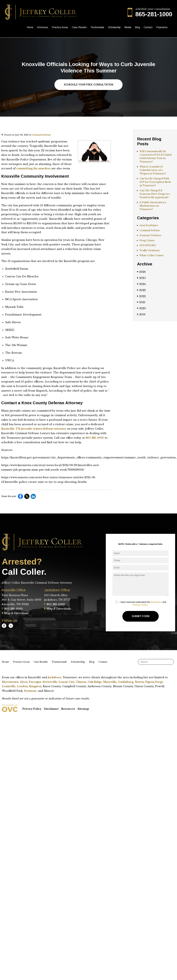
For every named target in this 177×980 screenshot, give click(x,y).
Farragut (35, 682)
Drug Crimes (147, 240)
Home (30, 27)
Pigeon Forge (154, 682)
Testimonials (97, 27)
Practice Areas (60, 27)
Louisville (9, 686)
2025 (141, 278)
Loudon (22, 686)
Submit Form (141, 616)
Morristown (10, 682)
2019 (141, 314)
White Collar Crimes (152, 255)
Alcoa (24, 682)
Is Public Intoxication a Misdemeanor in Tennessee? (153, 206)
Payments (162, 27)
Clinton (81, 682)
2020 (141, 308)
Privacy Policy (140, 605)
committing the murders (33, 168)
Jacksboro (55, 677)
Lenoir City (67, 682)
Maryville (110, 682)
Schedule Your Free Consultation (88, 85)
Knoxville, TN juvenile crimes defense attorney (34, 429)
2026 (141, 272)
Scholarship (114, 27)
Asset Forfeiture (149, 225)
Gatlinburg (126, 682)
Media (128, 27)
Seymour (30, 691)
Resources (68, 709)
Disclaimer (156, 602)
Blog (137, 27)
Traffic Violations (150, 250)
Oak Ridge (95, 682)
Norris (139, 682)
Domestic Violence (150, 235)
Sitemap (83, 709)
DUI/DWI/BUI (148, 245)
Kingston (35, 686)
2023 (141, 290)
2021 (141, 302)
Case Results (79, 27)
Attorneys (43, 27)
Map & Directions (15, 613)
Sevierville (50, 682)
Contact (148, 27)
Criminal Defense (41, 135)
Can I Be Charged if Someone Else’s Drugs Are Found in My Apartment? (155, 194)
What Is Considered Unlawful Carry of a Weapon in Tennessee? (153, 170)
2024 (141, 284)
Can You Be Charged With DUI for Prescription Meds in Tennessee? (155, 182)
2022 (141, 296)
